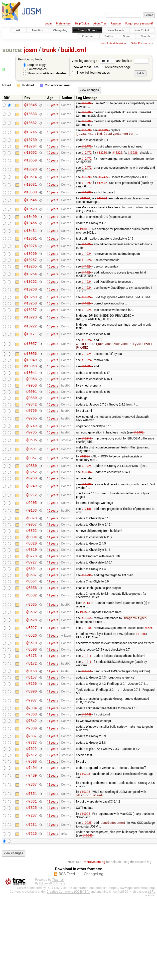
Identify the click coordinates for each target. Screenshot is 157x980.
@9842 (32, 424)
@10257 (31, 321)
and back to (133, 61)
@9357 (32, 480)
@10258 (31, 314)
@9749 (32, 447)
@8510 (32, 679)
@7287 (32, 864)
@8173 (32, 693)
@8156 (32, 724)
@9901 (32, 410)
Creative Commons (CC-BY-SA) (68, 940)
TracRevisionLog (94, 911)
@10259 (31, 307)
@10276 (31, 252)
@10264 (31, 283)
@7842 (32, 763)
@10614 (31, 180)
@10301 (31, 244)
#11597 (85, 647)
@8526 (32, 671)
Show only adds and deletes (45, 73)
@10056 (31, 367)
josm (30, 50)
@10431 (31, 236)
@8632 (32, 630)
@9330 (32, 488)
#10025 (85, 862)
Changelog (60, 30)
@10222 (31, 338)
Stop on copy (34, 65)
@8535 (32, 638)
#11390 (86, 130)
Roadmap (88, 36)
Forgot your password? (139, 24)
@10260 (31, 299)
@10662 (31, 155)
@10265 (31, 275)
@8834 (32, 565)
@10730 (31, 141)
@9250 (32, 502)
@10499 (31, 221)
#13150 (85, 202)
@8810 (32, 579)
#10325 (85, 839)
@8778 (32, 586)
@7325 (32, 856)
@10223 (31, 329)
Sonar (127, 36)
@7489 (32, 822)
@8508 (32, 686)
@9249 (32, 510)
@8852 (32, 558)
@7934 (32, 749)
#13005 (85, 235)
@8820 (32, 572)
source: (13, 50)
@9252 (32, 495)
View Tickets (116, 30)
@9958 (32, 403)
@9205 (32, 527)
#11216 (86, 694)
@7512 (32, 800)
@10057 (31, 356)
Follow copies (35, 69)
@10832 (31, 123)
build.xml (73, 50)
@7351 (32, 841)
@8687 (32, 607)
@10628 (31, 172)
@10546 (31, 204)
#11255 (86, 653)
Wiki (19, 30)
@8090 (32, 732)
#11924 (103, 130)
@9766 (32, 431)
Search (145, 36)
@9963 (32, 395)
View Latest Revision (113, 43)
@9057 (32, 551)
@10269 (31, 260)
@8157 (32, 717)
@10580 (31, 196)
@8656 (32, 622)
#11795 (86, 607)
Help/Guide (82, 24)
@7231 (32, 874)
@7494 (32, 814)
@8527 (32, 663)
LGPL (152, 940)
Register (116, 24)
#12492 (138, 454)
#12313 (86, 460)
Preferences (63, 24)
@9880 (32, 417)
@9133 (32, 535)
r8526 (149, 663)
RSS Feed (67, 923)
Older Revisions (140, 43)
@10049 (31, 374)
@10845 (31, 105)
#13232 (86, 103)
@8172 (32, 701)
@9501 (32, 471)
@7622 (32, 793)
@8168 (32, 710)
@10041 (31, 388)
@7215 (32, 883)
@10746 (31, 132)
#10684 (86, 495)
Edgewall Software (52, 932)
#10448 (86, 756)
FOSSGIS (53, 937)
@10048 (31, 381)
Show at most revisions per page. (102, 67)
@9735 (32, 454)
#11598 (88, 637)
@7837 (32, 779)
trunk (49, 50)
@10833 (31, 114)
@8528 (32, 655)
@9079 (32, 544)
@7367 (32, 831)
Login (48, 24)
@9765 (32, 439)
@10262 (31, 291)
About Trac (100, 24)
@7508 (32, 807)
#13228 (133, 155)
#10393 (85, 821)
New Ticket (142, 30)
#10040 (87, 884)
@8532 (32, 646)
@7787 (32, 786)
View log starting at (94, 61)
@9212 (32, 519)
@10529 (31, 213)
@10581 (31, 188)
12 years (53, 793)
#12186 (86, 534)
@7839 (32, 771)
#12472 (86, 148)
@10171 (31, 346)
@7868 (32, 756)
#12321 (85, 478)
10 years (53, 105)
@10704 (31, 148)
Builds (109, 36)
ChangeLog (94, 923)
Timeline (37, 30)
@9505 (32, 462)
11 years (53, 551)
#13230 (102, 155)
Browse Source (87, 30)
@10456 (31, 228)
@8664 (32, 614)
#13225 (117, 155)
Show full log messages (91, 72)
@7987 (32, 741)
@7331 (32, 849)
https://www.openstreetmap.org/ (132, 937)
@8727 (32, 593)
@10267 (31, 267)
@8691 (32, 600)
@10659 (31, 163)
